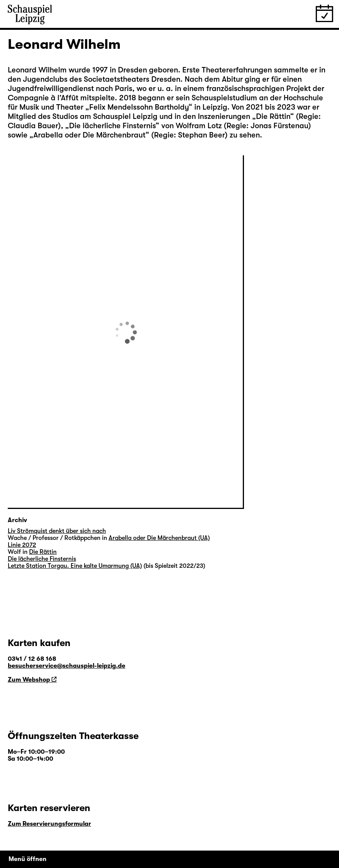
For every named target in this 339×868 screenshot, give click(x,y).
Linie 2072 (22, 545)
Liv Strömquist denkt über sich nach (57, 531)
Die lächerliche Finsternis (112, 126)
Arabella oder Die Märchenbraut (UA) (159, 538)
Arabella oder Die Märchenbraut (89, 135)
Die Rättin (273, 116)
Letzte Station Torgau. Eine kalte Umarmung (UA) (75, 566)
